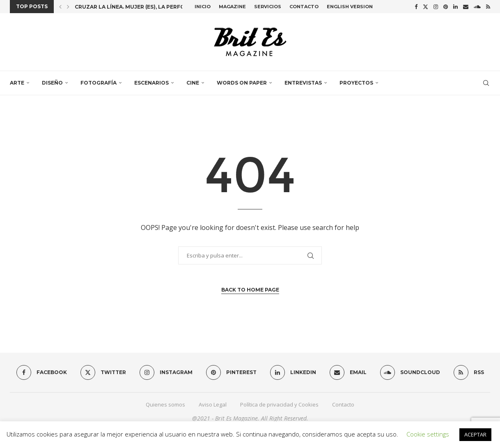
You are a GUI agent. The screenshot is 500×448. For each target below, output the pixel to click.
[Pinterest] (446, 7)
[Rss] (488, 7)
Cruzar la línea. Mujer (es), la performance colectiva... (159, 7)
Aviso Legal (213, 404)
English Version (350, 7)
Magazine (232, 7)
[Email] (466, 7)
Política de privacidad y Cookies (279, 404)
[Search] (486, 83)
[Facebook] (416, 7)
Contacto (304, 7)
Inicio (203, 7)
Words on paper (242, 83)
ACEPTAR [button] (475, 434)
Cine (193, 83)
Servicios (268, 7)
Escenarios (151, 83)
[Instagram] (436, 7)
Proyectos (356, 83)
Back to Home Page (250, 290)
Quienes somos (165, 404)
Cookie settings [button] (428, 434)
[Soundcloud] (477, 7)
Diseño (52, 83)
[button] (60, 7)
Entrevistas (303, 83)
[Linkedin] (455, 7)
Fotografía (99, 83)
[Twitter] (425, 7)
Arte (17, 83)
